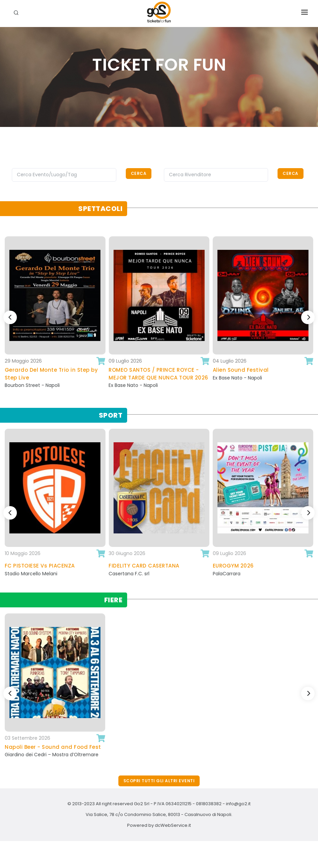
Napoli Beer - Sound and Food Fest (53, 747)
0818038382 (209, 804)
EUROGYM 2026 (233, 566)
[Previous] (10, 317)
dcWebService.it (173, 825)
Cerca (139, 173)
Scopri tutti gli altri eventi (159, 781)
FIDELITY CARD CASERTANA (144, 566)
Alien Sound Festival (241, 370)
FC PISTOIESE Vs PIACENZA (40, 566)
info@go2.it (238, 804)
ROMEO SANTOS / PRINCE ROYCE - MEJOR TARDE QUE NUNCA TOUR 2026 (158, 374)
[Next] (308, 317)
